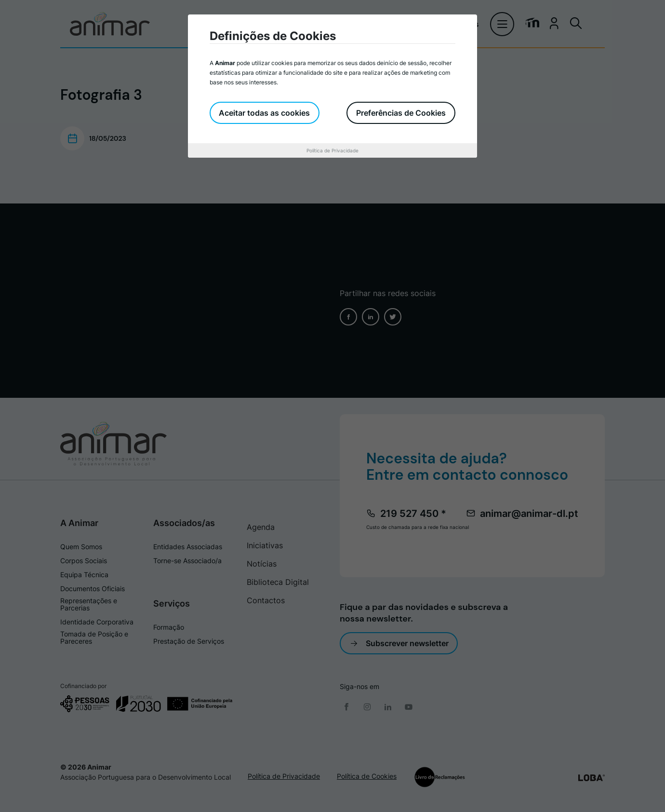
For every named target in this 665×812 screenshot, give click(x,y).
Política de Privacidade (332, 150)
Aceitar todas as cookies (265, 113)
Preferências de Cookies (401, 113)
